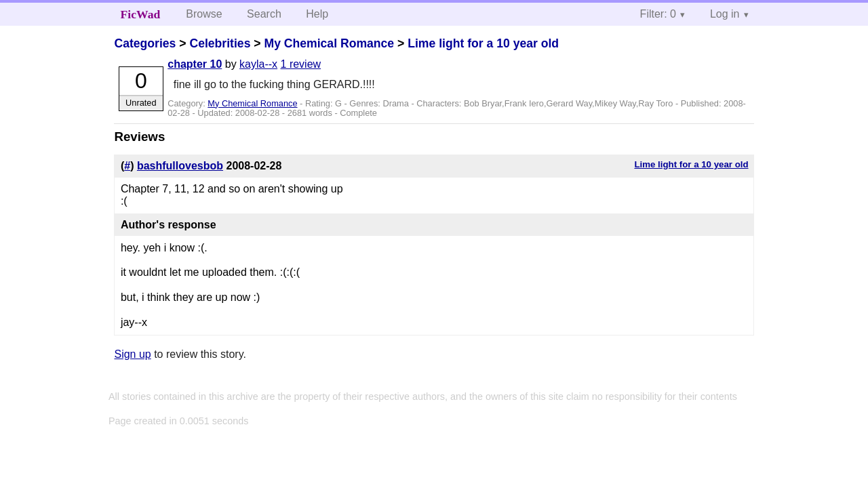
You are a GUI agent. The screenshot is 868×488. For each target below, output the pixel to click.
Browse (204, 14)
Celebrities (220, 43)
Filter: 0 (658, 14)
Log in (725, 14)
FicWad (141, 14)
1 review (301, 64)
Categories (145, 43)
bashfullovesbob (180, 166)
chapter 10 (195, 64)
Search (264, 14)
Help (317, 14)
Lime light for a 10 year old (483, 43)
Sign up (132, 354)
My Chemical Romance (329, 43)
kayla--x (258, 64)
